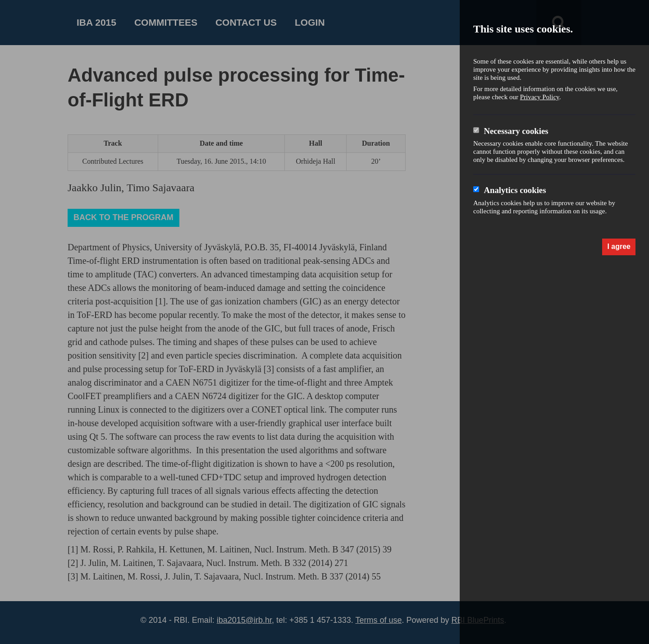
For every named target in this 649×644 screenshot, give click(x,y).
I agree (619, 246)
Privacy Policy (540, 97)
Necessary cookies (516, 131)
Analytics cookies (515, 190)
